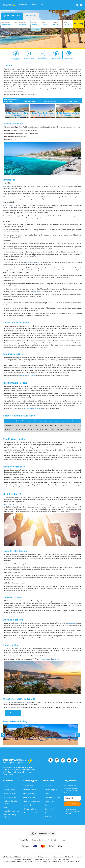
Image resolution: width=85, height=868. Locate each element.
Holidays (34, 5)
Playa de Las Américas (12, 505)
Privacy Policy (24, 840)
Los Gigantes (7, 252)
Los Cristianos (7, 303)
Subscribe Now (72, 804)
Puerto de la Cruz (39, 291)
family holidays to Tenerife (27, 376)
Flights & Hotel (12, 16)
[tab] (12, 16)
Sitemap (64, 840)
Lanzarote (55, 659)
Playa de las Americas (32, 263)
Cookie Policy (52, 840)
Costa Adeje (7, 186)
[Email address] (72, 798)
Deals (42, 5)
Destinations (23, 5)
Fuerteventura (44, 659)
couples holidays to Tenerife (33, 408)
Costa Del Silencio (9, 205)
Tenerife (13, 713)
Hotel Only (31, 16)
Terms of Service (38, 840)
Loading (79, 24)
